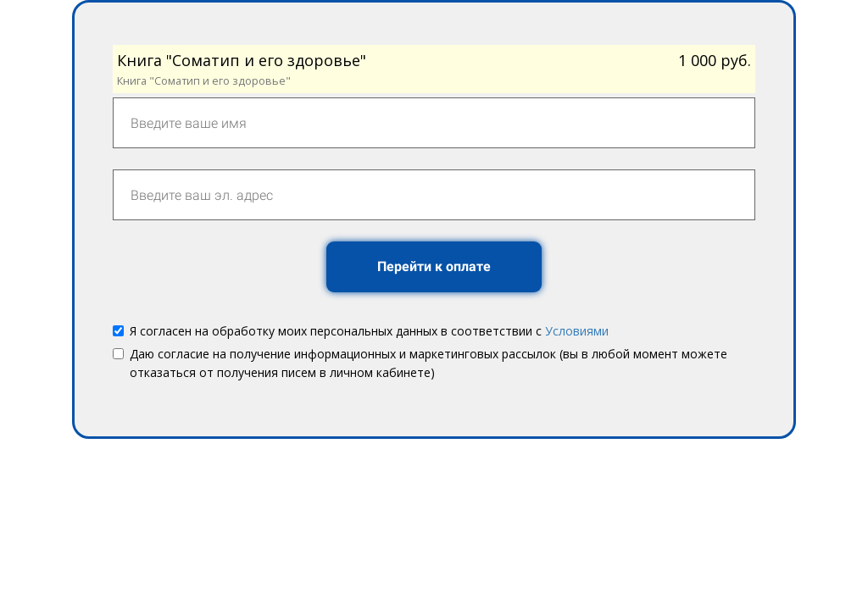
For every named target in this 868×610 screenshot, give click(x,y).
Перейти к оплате (434, 266)
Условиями (577, 331)
